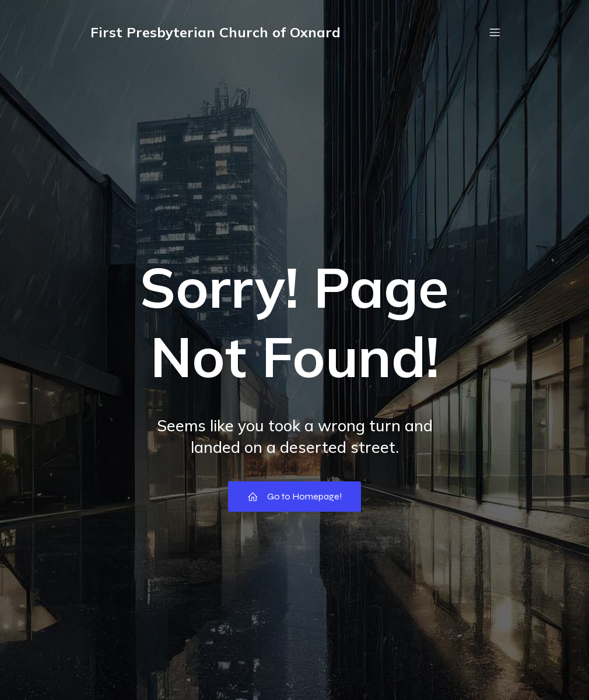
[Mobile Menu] (495, 32)
